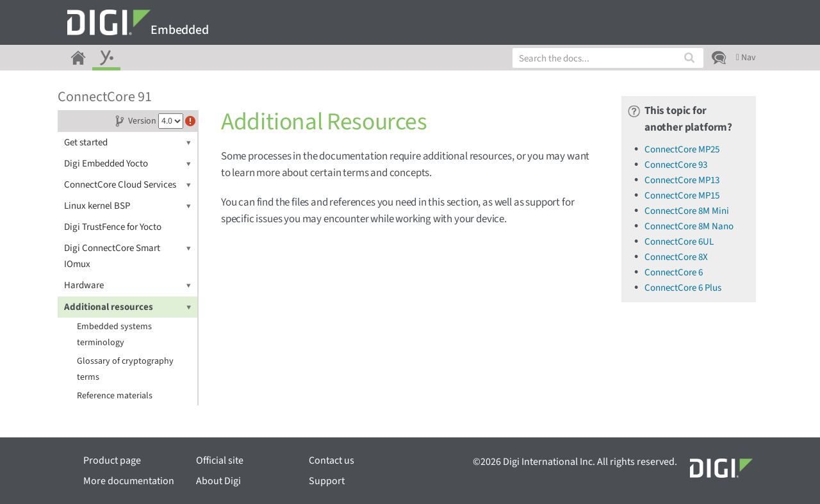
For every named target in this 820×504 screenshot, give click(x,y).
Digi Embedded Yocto (127, 164)
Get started (127, 142)
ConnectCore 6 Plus (683, 288)
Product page (112, 460)
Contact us (332, 460)
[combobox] (608, 58)
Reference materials (115, 396)
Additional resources (127, 307)
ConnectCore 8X (676, 257)
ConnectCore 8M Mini (687, 211)
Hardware (127, 285)
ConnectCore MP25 (682, 150)
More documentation (129, 481)
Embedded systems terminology (114, 335)
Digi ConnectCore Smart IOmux (127, 256)
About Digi (218, 481)
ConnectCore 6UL (679, 242)
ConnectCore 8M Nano (689, 226)
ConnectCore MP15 (682, 196)
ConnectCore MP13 (682, 180)
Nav (746, 58)
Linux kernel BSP (127, 206)
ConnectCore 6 (674, 272)
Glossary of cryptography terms (125, 369)
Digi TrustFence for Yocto (113, 227)
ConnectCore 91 (105, 97)
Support (327, 481)
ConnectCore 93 (676, 165)
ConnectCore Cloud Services (127, 185)
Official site (220, 460)
